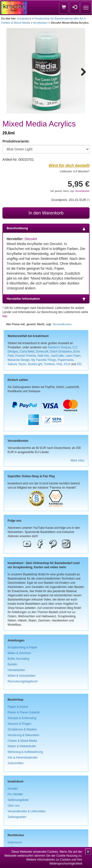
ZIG (79, 364)
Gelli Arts (43, 356)
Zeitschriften (16, 763)
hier (5, 316)
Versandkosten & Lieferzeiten (27, 811)
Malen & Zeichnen (19, 653)
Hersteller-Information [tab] (46, 299)
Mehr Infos (78, 461)
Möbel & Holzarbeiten (22, 676)
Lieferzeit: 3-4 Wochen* (75, 171)
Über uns (13, 806)
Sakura (12, 364)
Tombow (49, 364)
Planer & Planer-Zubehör (24, 712)
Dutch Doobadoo (61, 352)
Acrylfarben (40, 23)
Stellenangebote (18, 800)
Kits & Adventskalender (23, 758)
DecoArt (31, 239)
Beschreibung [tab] (46, 228)
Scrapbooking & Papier (23, 647)
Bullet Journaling (18, 659)
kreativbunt (24, 18)
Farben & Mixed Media (16, 23)
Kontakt (13, 789)
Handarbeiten (16, 670)
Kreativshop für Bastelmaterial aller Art (59, 18)
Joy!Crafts (57, 356)
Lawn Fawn (73, 356)
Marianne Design (19, 360)
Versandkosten (82, 191)
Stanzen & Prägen (20, 724)
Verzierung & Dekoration (23, 735)
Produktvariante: (16, 141)
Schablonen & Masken (22, 729)
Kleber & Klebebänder (22, 746)
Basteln (13, 664)
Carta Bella (27, 352)
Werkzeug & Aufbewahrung (25, 752)
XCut (67, 364)
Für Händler (15, 794)
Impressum (15, 842)
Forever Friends (26, 356)
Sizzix (22, 364)
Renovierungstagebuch (23, 681)
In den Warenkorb (46, 213)
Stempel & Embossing (22, 718)
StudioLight (35, 364)
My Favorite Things (44, 360)
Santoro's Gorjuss (59, 347)
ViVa (59, 364)
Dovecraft (42, 352)
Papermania (66, 360)
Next (81, 71)
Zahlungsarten (17, 817)
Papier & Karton (18, 707)
